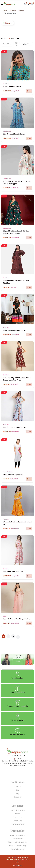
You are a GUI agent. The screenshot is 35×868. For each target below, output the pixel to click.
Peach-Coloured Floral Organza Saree (17, 619)
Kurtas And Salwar (8, 472)
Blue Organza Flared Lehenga (14, 134)
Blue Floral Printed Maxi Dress (14, 427)
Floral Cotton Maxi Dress (12, 87)
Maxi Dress (6, 84)
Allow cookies (17, 865)
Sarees (5, 616)
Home (5, 11)
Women (21, 11)
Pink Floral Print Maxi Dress (13, 572)
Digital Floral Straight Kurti (13, 475)
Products (13, 11)
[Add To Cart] (29, 91)
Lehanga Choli (7, 131)
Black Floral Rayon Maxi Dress (14, 330)
